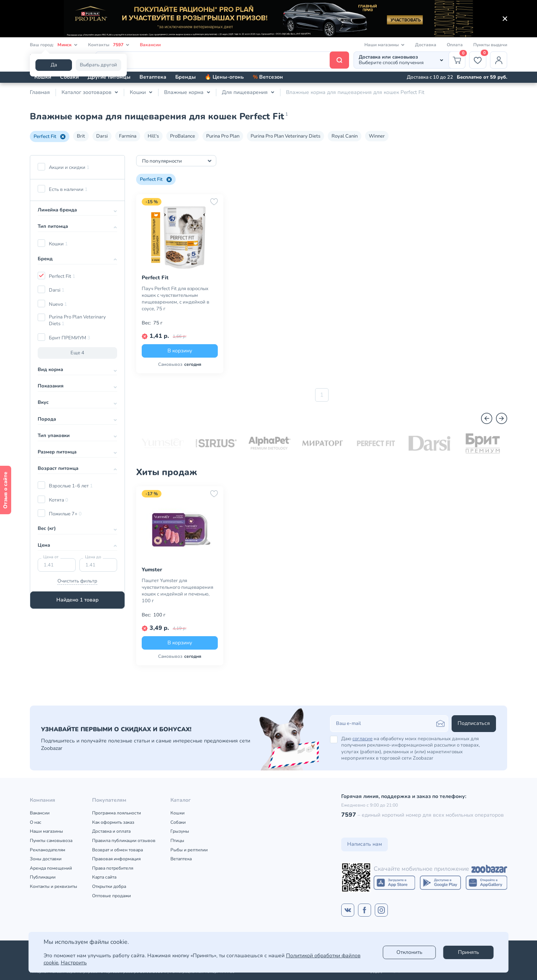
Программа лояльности (117, 813)
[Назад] (487, 418)
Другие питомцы (109, 77)
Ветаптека (153, 77)
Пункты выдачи (490, 45)
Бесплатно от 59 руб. (482, 77)
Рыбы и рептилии (189, 850)
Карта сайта (104, 877)
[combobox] (176, 161)
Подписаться (474, 723)
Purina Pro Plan (223, 136)
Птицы (177, 841)
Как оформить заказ (113, 822)
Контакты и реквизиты (54, 886)
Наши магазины (46, 831)
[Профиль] (499, 60)
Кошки (43, 77)
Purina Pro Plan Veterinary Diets (285, 136)
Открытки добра (109, 886)
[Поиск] (222, 60)
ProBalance (183, 136)
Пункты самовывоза (51, 841)
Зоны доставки (46, 859)
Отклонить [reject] (409, 952)
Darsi (102, 136)
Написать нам (365, 844)
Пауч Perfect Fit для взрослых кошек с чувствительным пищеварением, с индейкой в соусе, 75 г (175, 299)
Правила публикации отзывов (124, 841)
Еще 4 (77, 353)
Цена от (51, 557)
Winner (377, 136)
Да (54, 65)
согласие (362, 739)
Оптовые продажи (112, 896)
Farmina (128, 136)
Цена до (93, 557)
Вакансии (150, 45)
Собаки (69, 77)
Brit (81, 136)
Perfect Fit (50, 136)
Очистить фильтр (77, 581)
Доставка (426, 45)
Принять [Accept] (469, 952)
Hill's (153, 136)
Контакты (109, 45)
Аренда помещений (51, 868)
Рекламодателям (48, 850)
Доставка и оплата (111, 831)
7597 (349, 815)
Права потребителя (113, 868)
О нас (36, 822)
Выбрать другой (98, 65)
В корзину (180, 351)
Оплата (455, 45)
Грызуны (180, 831)
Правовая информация (116, 859)
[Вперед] (502, 418)
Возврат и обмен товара (117, 850)
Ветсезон (268, 77)
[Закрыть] (505, 19)
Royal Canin (345, 136)
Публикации (43, 877)
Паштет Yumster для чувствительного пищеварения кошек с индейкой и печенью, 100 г (178, 591)
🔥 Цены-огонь (224, 77)
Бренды (186, 77)
